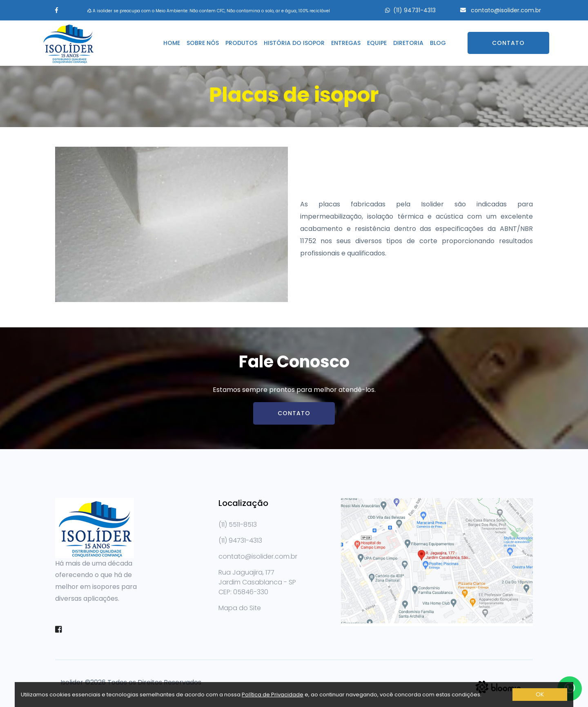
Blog (438, 43)
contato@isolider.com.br (505, 10)
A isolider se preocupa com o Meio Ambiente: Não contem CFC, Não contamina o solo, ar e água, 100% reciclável (209, 11)
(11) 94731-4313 (414, 10)
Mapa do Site (240, 608)
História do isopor (294, 43)
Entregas (346, 43)
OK (540, 694)
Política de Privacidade (273, 695)
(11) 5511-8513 (238, 525)
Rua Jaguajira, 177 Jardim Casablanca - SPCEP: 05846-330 (257, 582)
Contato (508, 43)
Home (172, 43)
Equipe (377, 43)
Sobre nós (203, 43)
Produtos (241, 43)
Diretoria (408, 43)
